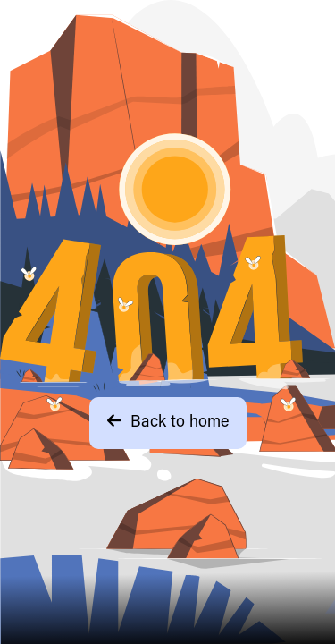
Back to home (168, 422)
